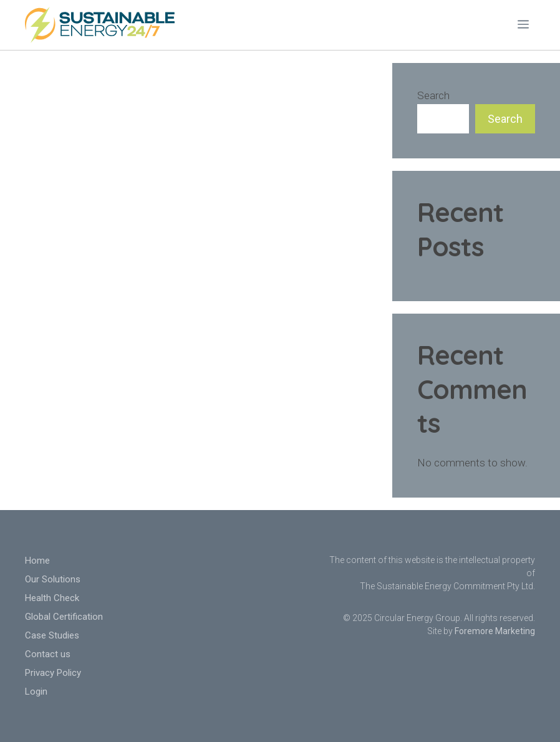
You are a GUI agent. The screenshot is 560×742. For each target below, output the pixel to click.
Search (433, 95)
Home (37, 561)
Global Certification (64, 617)
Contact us (48, 654)
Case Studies (52, 635)
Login (36, 691)
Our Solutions (53, 579)
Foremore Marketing (495, 631)
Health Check (52, 598)
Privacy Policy (53, 673)
